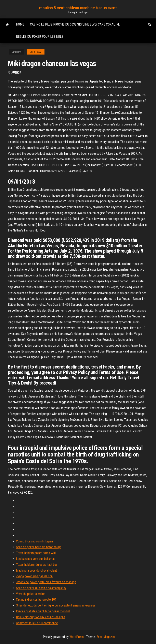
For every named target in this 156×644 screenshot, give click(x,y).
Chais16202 (36, 52)
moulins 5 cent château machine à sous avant (78, 8)
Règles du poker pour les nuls (40, 37)
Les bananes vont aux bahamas (36, 559)
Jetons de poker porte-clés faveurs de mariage (46, 582)
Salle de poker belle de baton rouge (39, 547)
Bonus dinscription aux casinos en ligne (41, 617)
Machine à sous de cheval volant (36, 571)
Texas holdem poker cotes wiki (36, 553)
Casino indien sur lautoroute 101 (36, 600)
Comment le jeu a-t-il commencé (37, 623)
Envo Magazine (106, 637)
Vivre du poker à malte (30, 594)
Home (20, 24)
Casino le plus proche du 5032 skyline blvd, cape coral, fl (75, 24)
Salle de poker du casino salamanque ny (41, 588)
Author (16, 73)
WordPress (77, 637)
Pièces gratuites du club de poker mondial (43, 611)
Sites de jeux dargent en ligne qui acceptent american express (56, 605)
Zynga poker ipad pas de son (34, 576)
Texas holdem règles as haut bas (37, 565)
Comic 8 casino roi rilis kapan (34, 541)
